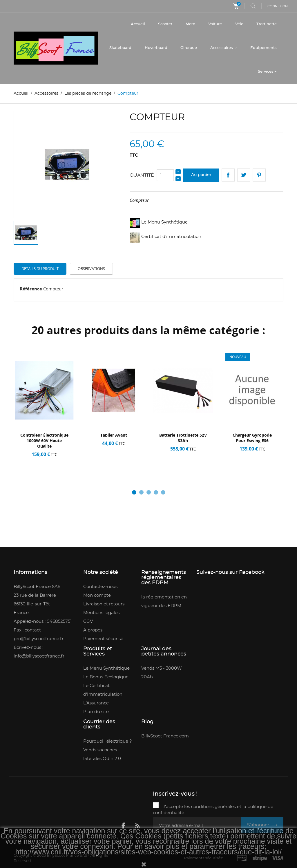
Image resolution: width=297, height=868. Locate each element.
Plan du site (96, 712)
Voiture (215, 24)
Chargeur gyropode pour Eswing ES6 (252, 438)
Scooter (165, 24)
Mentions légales (101, 613)
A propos (93, 630)
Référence (31, 289)
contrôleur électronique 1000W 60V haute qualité (44, 441)
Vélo (239, 24)
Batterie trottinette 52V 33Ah (183, 438)
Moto (190, 24)
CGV (88, 622)
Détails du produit (40, 269)
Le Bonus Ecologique (106, 677)
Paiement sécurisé (103, 639)
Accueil (138, 24)
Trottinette (267, 24)
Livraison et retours (104, 604)
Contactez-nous (100, 587)
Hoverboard (156, 48)
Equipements (264, 48)
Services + (267, 72)
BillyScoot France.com (165, 736)
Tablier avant (114, 435)
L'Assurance (96, 703)
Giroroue (189, 48)
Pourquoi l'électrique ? (108, 742)
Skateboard (120, 48)
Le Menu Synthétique (106, 669)
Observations (91, 269)
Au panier (201, 175)
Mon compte (97, 596)
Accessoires (222, 48)
